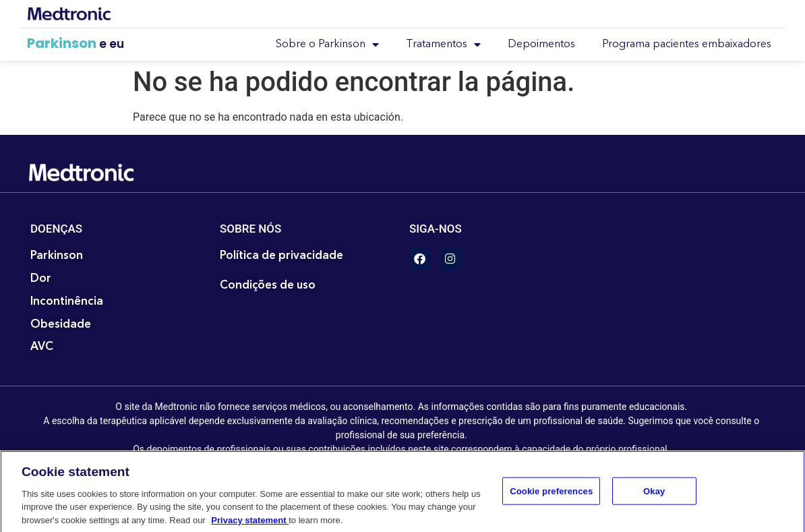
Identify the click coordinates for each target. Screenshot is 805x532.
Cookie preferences (551, 497)
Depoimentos (541, 45)
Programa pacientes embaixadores (687, 45)
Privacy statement (250, 526)
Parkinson (62, 43)
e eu (112, 44)
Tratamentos (443, 45)
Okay (654, 497)
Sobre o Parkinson (327, 45)
